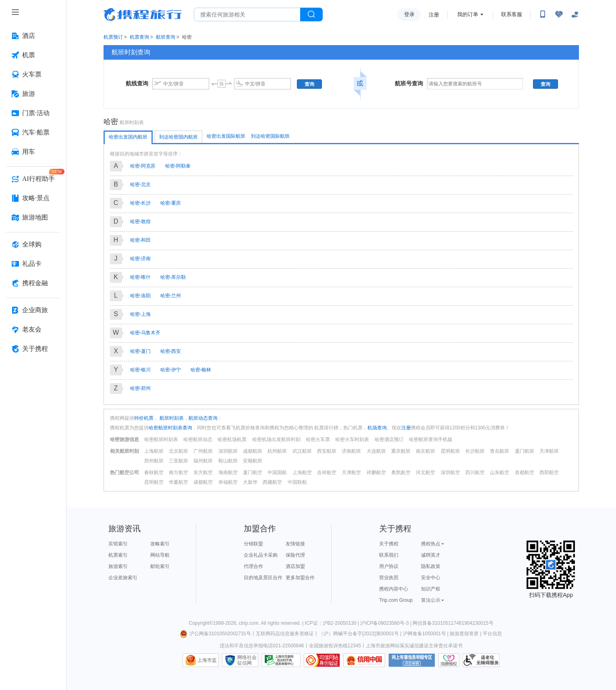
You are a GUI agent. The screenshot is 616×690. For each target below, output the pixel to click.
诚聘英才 (431, 555)
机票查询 (139, 37)
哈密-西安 (171, 351)
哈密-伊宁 (171, 370)
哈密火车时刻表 (352, 439)
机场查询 (377, 428)
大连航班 (376, 451)
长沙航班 (475, 451)
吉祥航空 (327, 472)
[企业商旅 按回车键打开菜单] (33, 310)
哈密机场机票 (232, 439)
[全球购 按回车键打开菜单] (33, 245)
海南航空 (228, 472)
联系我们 (389, 555)
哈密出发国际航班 (226, 136)
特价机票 (144, 418)
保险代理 (295, 555)
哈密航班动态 (198, 439)
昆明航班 (450, 451)
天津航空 (351, 472)
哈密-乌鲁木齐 (145, 333)
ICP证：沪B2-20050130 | (333, 623)
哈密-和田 (141, 240)
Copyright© (201, 623)
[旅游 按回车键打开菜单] (33, 94)
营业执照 (389, 578)
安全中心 (431, 578)
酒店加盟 (295, 566)
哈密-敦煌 (141, 222)
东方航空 (203, 472)
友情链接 (295, 544)
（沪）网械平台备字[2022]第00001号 (359, 634)
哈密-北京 (141, 184)
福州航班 (203, 461)
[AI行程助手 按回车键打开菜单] (33, 179)
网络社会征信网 (247, 660)
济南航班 (351, 451)
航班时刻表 (171, 418)
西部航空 (549, 472)
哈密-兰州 (171, 296)
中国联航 (297, 482)
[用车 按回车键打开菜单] (33, 152)
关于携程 (389, 544)
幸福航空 (228, 482)
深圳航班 (228, 451)
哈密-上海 (141, 314)
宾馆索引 (118, 544)
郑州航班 (154, 461)
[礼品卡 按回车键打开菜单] (33, 264)
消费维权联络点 (449, 660)
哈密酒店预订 (389, 439)
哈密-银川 (141, 370)
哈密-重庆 (171, 203)
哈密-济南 (141, 259)
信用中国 (364, 660)
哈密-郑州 (141, 388)
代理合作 (253, 566)
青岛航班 (500, 451)
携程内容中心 (394, 589)
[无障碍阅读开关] (559, 15)
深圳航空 (450, 472)
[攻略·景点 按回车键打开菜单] (33, 198)
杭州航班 (277, 451)
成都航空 (203, 482)
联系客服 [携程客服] (512, 14)
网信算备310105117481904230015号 (453, 623)
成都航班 (253, 451)
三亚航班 (178, 461)
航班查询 (166, 37)
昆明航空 (154, 482)
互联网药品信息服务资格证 (285, 634)
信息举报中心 (281, 660)
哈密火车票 (318, 439)
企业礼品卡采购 (261, 555)
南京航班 (425, 451)
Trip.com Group (396, 600)
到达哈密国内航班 (178, 137)
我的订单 (468, 14)
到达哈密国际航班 (270, 136)
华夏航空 (178, 482)
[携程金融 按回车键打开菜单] (33, 283)
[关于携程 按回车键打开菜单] (33, 349)
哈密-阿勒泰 (178, 166)
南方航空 (178, 472)
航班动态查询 (203, 418)
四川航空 (475, 472)
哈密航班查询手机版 (431, 439)
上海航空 (302, 472)
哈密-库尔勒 (173, 277)
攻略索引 (160, 544)
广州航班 (203, 451)
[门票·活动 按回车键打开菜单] (33, 113)
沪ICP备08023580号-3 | (386, 623)
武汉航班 (302, 451)
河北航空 (425, 472)
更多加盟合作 (300, 578)
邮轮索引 (160, 566)
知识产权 (431, 589)
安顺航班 (253, 461)
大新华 (250, 482)
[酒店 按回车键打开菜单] (33, 36)
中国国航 (277, 472)
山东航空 (500, 472)
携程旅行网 (143, 15)
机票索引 (118, 555)
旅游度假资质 (464, 634)
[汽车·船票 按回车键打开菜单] (33, 133)
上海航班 (154, 451)
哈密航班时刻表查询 (170, 428)
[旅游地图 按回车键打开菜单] (33, 218)
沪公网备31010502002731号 (216, 634)
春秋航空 (154, 472)
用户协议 (389, 566)
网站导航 (160, 555)
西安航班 (327, 451)
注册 (434, 15)
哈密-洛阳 (141, 296)
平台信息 (492, 634)
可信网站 (322, 660)
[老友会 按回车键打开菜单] (33, 329)
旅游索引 (118, 566)
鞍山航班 (228, 461)
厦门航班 (525, 451)
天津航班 (549, 451)
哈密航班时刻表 (161, 439)
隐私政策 (431, 566)
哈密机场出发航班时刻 (276, 439)
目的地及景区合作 (263, 578)
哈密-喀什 (141, 277)
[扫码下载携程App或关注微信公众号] (543, 15)
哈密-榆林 (201, 370)
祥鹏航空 (376, 472)
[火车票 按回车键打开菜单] (33, 75)
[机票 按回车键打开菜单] (33, 55)
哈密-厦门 (141, 351)
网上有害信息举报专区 (412, 660)
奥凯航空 (401, 472)
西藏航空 (272, 482)
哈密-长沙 (141, 203)
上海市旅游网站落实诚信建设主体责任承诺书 (414, 646)
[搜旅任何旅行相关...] (247, 15)
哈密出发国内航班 (128, 137)
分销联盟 (253, 544)
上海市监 (207, 660)
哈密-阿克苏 (143, 166)
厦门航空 (253, 472)
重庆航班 (401, 451)
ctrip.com (249, 623)
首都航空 (525, 472)
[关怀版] (575, 15)
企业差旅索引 (123, 578)
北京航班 (178, 451)
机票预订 (113, 37)
